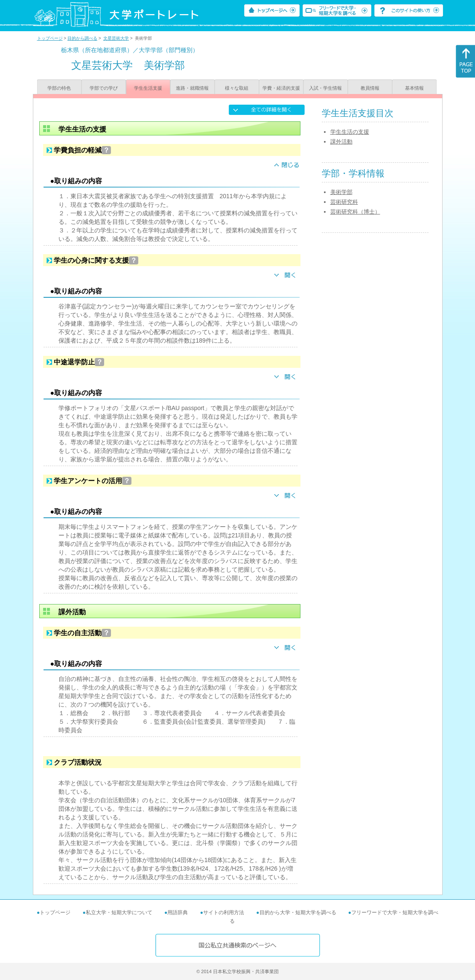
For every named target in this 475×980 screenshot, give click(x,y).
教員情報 (370, 88)
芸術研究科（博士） (355, 212)
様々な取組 (237, 88)
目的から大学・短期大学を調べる (298, 913)
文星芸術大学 (116, 38)
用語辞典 (178, 913)
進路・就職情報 (192, 88)
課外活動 (341, 142)
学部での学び (104, 88)
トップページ (50, 38)
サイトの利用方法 (224, 913)
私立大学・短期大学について (119, 913)
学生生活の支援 (350, 132)
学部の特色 (59, 88)
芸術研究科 (344, 202)
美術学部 (341, 192)
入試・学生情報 (325, 88)
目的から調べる (82, 38)
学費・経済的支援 (281, 88)
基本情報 (414, 88)
